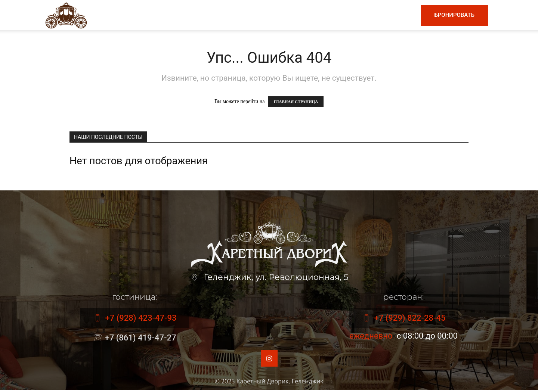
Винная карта (260, 15)
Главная (174, 15)
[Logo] (66, 15)
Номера (355, 15)
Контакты (394, 15)
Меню (211, 15)
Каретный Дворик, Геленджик (280, 383)
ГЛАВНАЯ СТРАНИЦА (296, 102)
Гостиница (314, 15)
